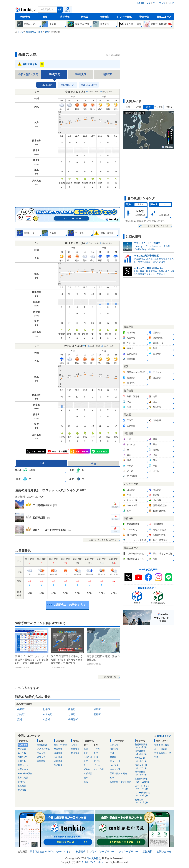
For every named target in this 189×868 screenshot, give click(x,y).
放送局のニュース (163, 753)
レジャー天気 (124, 17)
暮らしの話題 (161, 749)
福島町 (97, 709)
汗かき (97, 749)
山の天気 (114, 745)
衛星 (128, 107)
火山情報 (58, 757)
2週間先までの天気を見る (70, 605)
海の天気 (114, 749)
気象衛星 (75, 749)
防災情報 (65, 17)
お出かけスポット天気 (121, 782)
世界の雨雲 (23, 778)
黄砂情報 (22, 790)
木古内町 (48, 714)
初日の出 (143, 801)
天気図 (85, 17)
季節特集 (144, 17)
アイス (97, 761)
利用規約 (81, 852)
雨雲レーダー (24, 765)
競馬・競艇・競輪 (118, 773)
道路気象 (22, 786)
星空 (86, 761)
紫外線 (87, 769)
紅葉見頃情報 (143, 780)
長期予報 (22, 761)
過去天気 (41, 757)
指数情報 (104, 17)
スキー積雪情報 (143, 794)
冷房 (96, 757)
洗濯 (86, 749)
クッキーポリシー (128, 852)
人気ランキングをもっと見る (103, 540)
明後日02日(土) (89, 85)
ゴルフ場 (114, 765)
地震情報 (58, 749)
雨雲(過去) (42, 745)
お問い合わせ (164, 852)
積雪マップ (23, 769)
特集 (156, 757)
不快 (96, 753)
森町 (20, 719)
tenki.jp (26, 10)
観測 (45, 17)
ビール (97, 765)
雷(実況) (41, 761)
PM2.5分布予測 (25, 773)
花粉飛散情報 (143, 746)
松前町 (72, 709)
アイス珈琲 (99, 769)
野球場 (113, 757)
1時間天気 (80, 74)
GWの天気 (143, 760)
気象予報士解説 (162, 745)
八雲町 (46, 719)
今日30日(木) (46, 85)
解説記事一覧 (110, 677)
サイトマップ (159, 3)
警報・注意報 (60, 745)
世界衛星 (75, 753)
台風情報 (58, 761)
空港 (112, 753)
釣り (112, 778)
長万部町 (73, 719)
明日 (93, 464)
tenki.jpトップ (144, 3)
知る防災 (58, 765)
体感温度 (88, 773)
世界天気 (22, 749)
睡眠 (86, 782)
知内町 (21, 714)
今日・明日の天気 (28, 74)
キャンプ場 (115, 769)
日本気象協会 (37, 852)
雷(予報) (21, 782)
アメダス (159, 107)
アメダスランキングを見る (156, 226)
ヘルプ (171, 3)
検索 (60, 9)
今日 (42, 463)
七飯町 (72, 714)
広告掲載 (147, 852)
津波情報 (58, 753)
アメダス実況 (43, 749)
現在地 (68, 11)
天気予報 (25, 17)
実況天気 (41, 753)
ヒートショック (143, 787)
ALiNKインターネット (57, 852)
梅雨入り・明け (143, 767)
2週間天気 (107, 74)
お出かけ (88, 757)
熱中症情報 (143, 774)
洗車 (86, 778)
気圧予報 (22, 753)
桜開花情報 (143, 753)
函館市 (21, 709)
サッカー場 (115, 761)
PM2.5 (169, 107)
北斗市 (46, 709)
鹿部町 (97, 714)
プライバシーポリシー (102, 852)
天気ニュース (164, 17)
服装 (86, 753)
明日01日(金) (68, 85)
